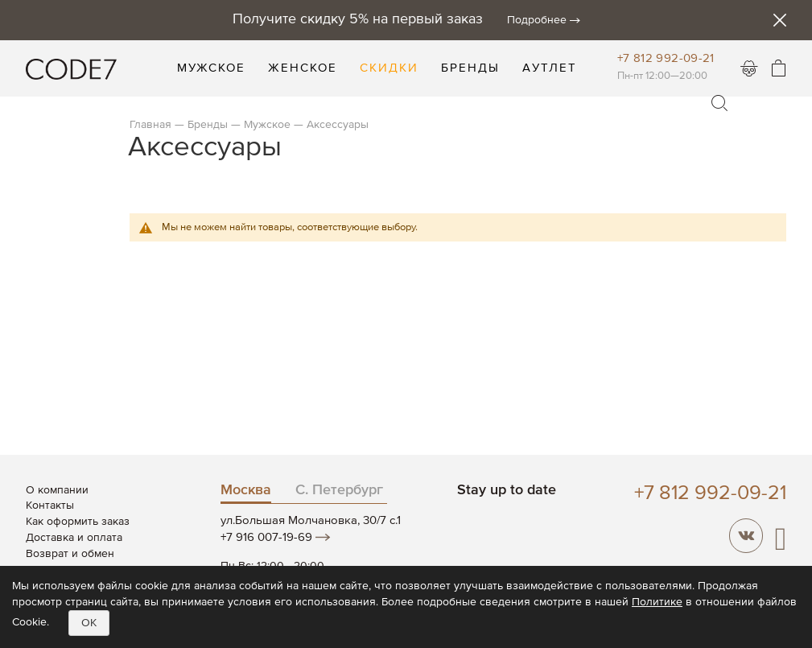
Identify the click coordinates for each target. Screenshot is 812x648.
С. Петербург (339, 490)
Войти (749, 68)
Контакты (50, 506)
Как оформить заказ (78, 522)
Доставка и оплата (74, 538)
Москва (246, 490)
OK (89, 623)
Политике (657, 602)
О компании (57, 490)
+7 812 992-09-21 (666, 58)
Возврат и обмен (70, 554)
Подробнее (537, 20)
